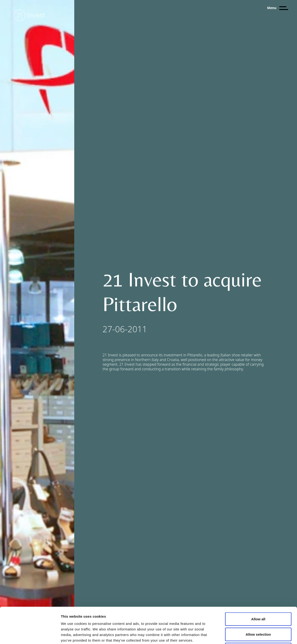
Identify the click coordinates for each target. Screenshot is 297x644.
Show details (244, 635)
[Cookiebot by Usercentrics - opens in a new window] (30, 635)
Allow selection (258, 598)
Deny (258, 613)
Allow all (258, 583)
